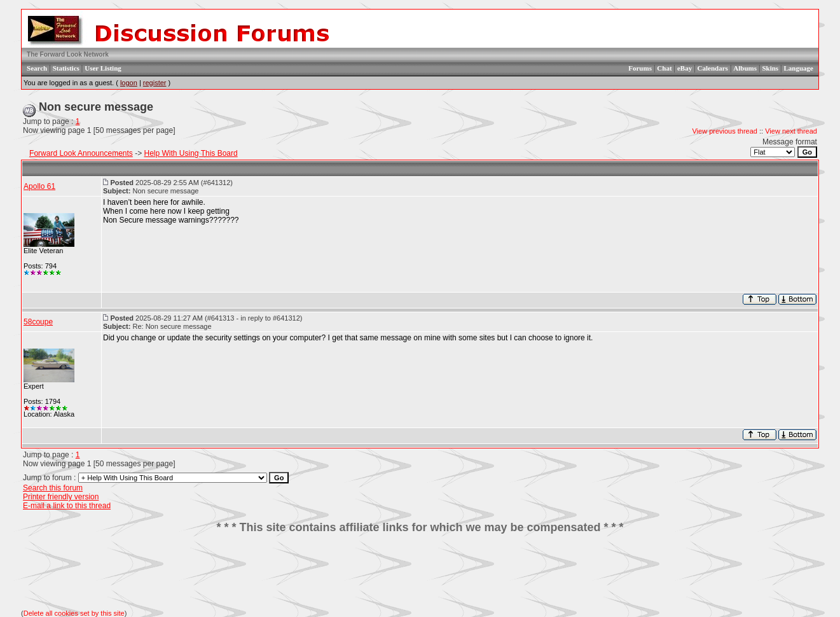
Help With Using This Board (190, 153)
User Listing (103, 68)
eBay (685, 68)
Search (37, 68)
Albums (745, 68)
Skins (770, 68)
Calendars (713, 68)
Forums (640, 68)
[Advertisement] (420, 572)
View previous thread (725, 131)
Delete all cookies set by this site (74, 613)
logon (129, 83)
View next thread (791, 131)
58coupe (38, 322)
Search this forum (53, 488)
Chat (664, 68)
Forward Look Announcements (81, 153)
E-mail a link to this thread (67, 506)
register (155, 83)
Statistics (66, 68)
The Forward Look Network (68, 54)
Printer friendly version (61, 497)
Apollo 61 (39, 186)
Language (799, 68)
